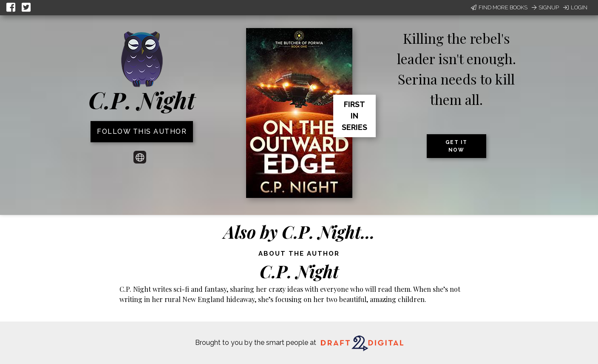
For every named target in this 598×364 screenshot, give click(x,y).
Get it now (456, 146)
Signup (545, 7)
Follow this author (142, 131)
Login (575, 7)
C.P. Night (142, 100)
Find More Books (499, 7)
